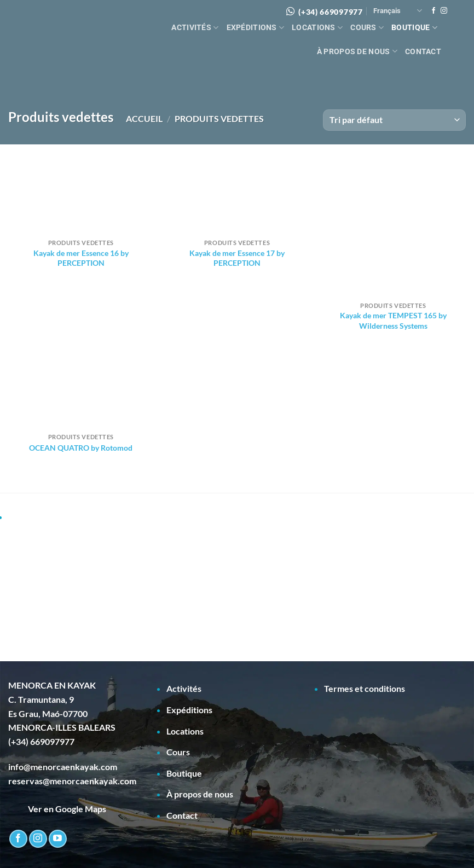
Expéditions (256, 28)
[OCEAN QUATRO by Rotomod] (81, 391)
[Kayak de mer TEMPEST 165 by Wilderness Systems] (393, 229)
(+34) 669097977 (331, 12)
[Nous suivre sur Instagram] (444, 11)
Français (398, 11)
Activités (195, 28)
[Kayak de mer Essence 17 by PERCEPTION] (237, 197)
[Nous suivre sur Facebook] (433, 11)
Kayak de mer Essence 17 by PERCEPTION (237, 258)
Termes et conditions (365, 688)
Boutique (414, 28)
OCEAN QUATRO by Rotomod (81, 448)
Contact (423, 52)
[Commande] (394, 120)
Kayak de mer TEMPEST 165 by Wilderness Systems (393, 321)
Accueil (144, 118)
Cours (367, 28)
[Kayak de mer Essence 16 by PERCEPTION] (81, 197)
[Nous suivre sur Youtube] (58, 839)
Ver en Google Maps (57, 809)
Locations (317, 28)
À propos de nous (357, 51)
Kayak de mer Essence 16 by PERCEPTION (81, 258)
